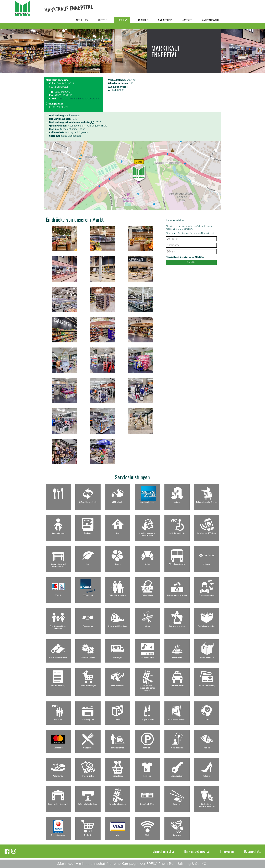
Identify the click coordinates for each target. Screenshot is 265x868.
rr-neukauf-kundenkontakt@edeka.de (78, 99)
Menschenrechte (163, 851)
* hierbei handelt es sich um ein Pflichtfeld (185, 257)
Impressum (227, 851)
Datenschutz (252, 851)
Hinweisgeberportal (197, 851)
